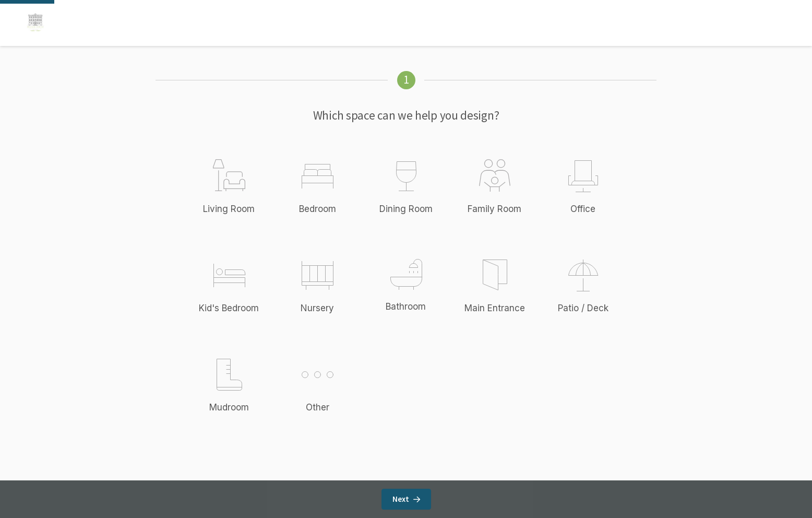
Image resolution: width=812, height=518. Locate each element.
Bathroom (406, 307)
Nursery (317, 308)
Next (406, 499)
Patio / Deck (583, 308)
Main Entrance (495, 308)
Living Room (229, 209)
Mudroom (229, 407)
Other (329, 384)
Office (583, 209)
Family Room (494, 209)
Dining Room (406, 209)
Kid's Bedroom (229, 308)
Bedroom (318, 209)
